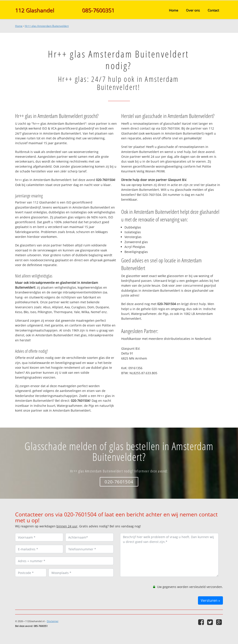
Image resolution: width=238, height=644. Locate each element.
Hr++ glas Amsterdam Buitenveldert (47, 26)
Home (19, 26)
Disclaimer (53, 621)
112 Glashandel (35, 10)
